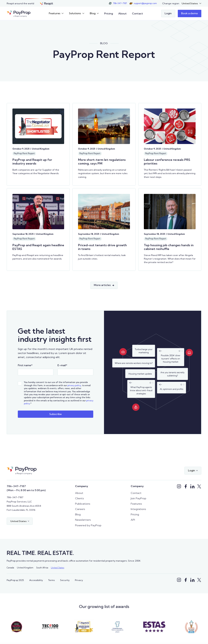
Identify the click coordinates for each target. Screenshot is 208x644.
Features (136, 504)
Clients (80, 498)
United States (57, 568)
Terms (51, 580)
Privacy (79, 580)
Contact (137, 13)
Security (65, 580)
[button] (191, 3)
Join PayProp (138, 498)
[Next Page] (104, 285)
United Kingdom (25, 568)
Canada (10, 568)
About (122, 13)
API (133, 520)
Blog (78, 514)
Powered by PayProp (88, 525)
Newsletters (83, 520)
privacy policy (74, 385)
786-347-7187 (16, 486)
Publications (83, 504)
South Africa (42, 568)
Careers (80, 509)
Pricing (109, 13)
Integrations (138, 509)
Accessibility (36, 580)
